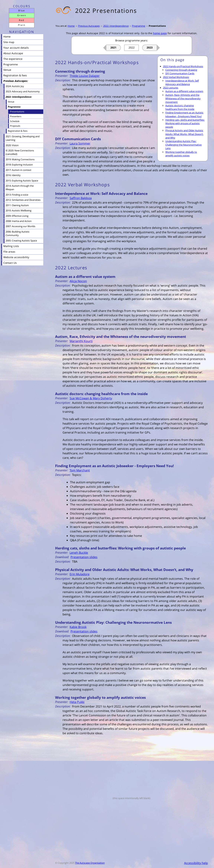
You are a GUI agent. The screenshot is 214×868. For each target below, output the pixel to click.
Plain (22, 25)
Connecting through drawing (181, 70)
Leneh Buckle (79, 553)
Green (22, 15)
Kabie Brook (78, 627)
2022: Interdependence (116, 26)
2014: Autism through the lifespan (20, 188)
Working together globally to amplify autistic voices (181, 154)
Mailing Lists (11, 246)
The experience (13, 59)
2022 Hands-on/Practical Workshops (183, 66)
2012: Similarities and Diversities (23, 200)
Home (71, 26)
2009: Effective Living (17, 216)
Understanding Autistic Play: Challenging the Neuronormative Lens (183, 145)
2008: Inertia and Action (19, 221)
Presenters (16, 116)
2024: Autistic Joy (15, 86)
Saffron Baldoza (81, 198)
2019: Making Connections (20, 159)
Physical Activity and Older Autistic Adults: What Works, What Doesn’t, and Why (184, 134)
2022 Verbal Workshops (176, 77)
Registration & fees (15, 75)
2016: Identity (13, 175)
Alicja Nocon (78, 281)
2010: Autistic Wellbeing (18, 210)
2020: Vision (12, 145)
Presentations (157, 26)
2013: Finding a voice (17, 195)
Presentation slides (84, 557)
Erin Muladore (80, 574)
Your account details (16, 48)
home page (160, 33)
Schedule (15, 121)
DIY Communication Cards (180, 73)
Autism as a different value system (184, 91)
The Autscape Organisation (90, 863)
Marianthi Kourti (81, 341)
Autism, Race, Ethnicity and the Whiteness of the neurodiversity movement (183, 98)
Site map (9, 42)
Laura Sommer (80, 143)
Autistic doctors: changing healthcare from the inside (180, 107)
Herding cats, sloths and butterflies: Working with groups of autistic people (185, 123)
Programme (139, 26)
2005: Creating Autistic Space (21, 241)
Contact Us (10, 263)
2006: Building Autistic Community (18, 233)
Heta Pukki (77, 702)
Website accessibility (16, 257)
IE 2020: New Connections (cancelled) (20, 152)
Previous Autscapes (89, 26)
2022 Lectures (171, 88)
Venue (7, 70)
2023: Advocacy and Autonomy (23, 91)
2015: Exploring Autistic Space (22, 181)
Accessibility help (196, 863)
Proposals (15, 126)
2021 (113, 47)
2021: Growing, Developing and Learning (23, 138)
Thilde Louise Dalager (85, 76)
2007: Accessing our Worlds (20, 226)
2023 (150, 47)
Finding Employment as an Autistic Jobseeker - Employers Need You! (184, 114)
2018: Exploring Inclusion (19, 165)
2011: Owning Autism (17, 205)
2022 (132, 47)
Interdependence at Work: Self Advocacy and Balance (182, 82)
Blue (22, 10)
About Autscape (13, 53)
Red (22, 20)
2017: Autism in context (18, 170)
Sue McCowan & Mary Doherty (91, 398)
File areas (9, 252)
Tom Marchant (80, 470)
